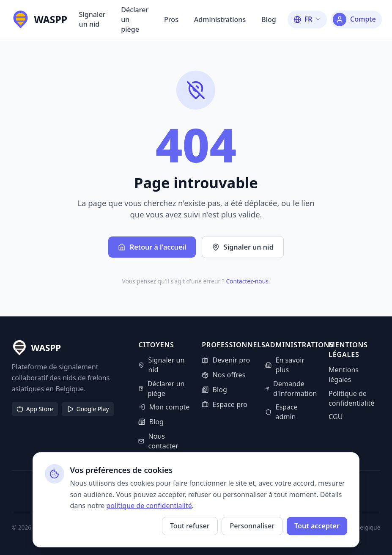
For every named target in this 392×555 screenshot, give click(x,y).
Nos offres (223, 375)
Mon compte (164, 407)
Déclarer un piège (135, 19)
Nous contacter (158, 441)
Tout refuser (190, 526)
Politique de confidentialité (351, 398)
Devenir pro (226, 360)
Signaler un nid (92, 19)
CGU (336, 417)
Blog (269, 19)
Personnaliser (252, 526)
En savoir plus (285, 365)
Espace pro (225, 404)
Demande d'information (291, 389)
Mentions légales (344, 375)
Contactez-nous (247, 281)
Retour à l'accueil (152, 247)
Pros (171, 19)
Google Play (88, 409)
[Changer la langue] (307, 19)
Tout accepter (317, 526)
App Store (35, 409)
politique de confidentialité (149, 506)
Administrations (220, 19)
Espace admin (281, 412)
